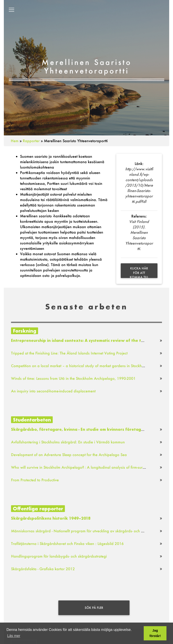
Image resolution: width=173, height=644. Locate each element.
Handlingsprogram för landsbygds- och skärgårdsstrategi (59, 556)
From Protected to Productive (35, 480)
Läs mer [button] (14, 636)
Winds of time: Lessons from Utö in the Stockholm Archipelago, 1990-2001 (73, 378)
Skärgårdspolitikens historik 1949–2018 (51, 518)
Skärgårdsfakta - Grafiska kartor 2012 (43, 569)
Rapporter (31, 141)
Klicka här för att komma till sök (139, 272)
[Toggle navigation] (11, 11)
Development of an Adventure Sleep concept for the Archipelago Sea (69, 455)
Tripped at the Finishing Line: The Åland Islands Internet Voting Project (69, 353)
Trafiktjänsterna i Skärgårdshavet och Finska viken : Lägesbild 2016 (67, 543)
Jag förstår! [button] (155, 633)
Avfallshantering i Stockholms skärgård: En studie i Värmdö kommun (68, 442)
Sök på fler (94, 608)
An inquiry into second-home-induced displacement (53, 391)
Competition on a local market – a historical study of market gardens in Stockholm (79, 366)
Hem (15, 141)
